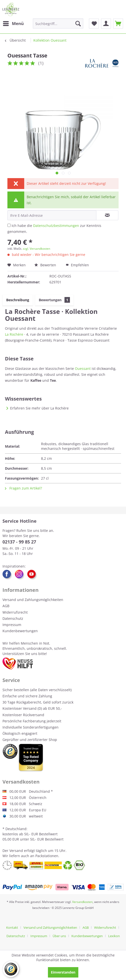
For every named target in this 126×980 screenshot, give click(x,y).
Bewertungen (54, 300)
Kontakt (12, 927)
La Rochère (14, 334)
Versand (16, 851)
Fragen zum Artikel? (23, 488)
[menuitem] (13, 24)
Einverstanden (63, 972)
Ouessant (83, 368)
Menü (13, 23)
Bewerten (46, 265)
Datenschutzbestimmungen (56, 226)
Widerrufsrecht (15, 612)
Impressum (12, 625)
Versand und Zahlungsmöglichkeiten (33, 600)
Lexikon (114, 936)
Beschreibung (18, 300)
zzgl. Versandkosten (36, 249)
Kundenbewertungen (20, 631)
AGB (6, 606)
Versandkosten (82, 902)
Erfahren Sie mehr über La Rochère (39, 408)
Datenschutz (13, 618)
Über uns (59, 936)
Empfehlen (77, 265)
